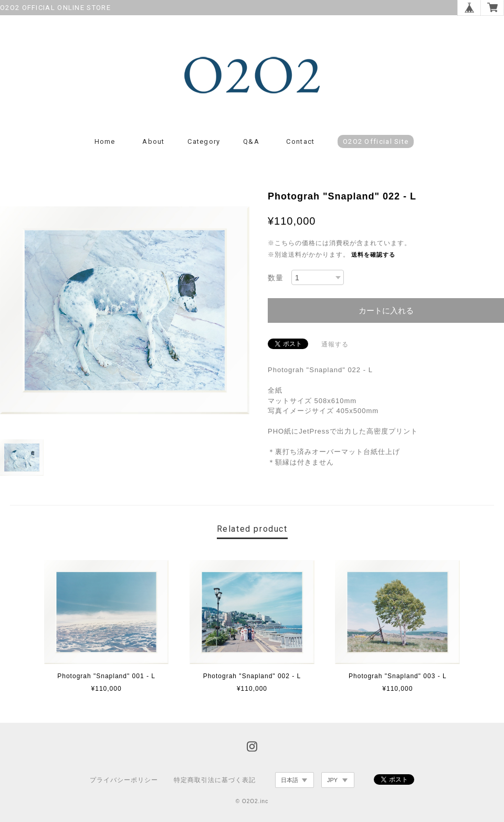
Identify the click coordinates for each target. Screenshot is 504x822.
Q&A (251, 142)
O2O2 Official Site (376, 142)
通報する (335, 345)
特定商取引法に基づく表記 (215, 781)
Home (105, 142)
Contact (300, 142)
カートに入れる (386, 311)
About (154, 142)
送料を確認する (373, 255)
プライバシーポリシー (124, 781)
